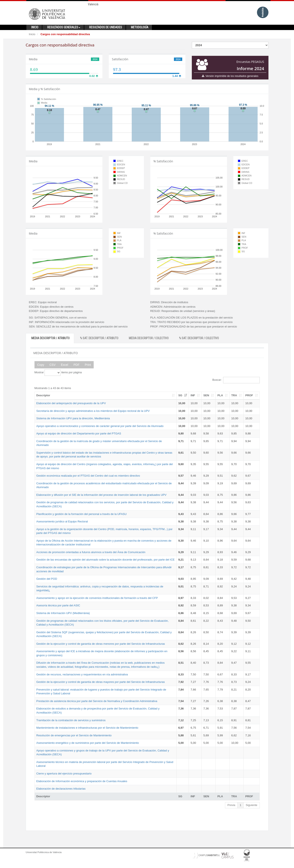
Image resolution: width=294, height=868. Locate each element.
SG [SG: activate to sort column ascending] (180, 395)
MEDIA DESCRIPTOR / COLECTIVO (149, 338)
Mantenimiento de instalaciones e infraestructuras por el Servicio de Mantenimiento (87, 728)
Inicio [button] (35, 27)
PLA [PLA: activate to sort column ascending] (220, 395)
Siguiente (251, 805)
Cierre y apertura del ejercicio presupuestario (64, 774)
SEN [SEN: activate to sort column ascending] (206, 395)
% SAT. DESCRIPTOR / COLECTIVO (199, 338)
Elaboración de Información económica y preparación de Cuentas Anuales (82, 781)
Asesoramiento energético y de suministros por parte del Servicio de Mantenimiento (88, 743)
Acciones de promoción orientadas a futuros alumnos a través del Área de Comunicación (91, 552)
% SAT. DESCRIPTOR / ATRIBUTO (99, 338)
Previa (231, 805)
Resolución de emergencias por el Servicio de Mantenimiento (74, 735)
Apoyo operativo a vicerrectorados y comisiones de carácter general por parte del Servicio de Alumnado (100, 426)
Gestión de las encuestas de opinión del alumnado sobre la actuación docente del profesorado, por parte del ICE (106, 560)
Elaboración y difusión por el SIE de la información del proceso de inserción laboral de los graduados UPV (101, 495)
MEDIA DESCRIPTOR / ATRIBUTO (50, 338)
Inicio (32, 34)
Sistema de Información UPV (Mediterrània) (63, 613)
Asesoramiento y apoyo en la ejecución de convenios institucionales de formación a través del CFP (97, 598)
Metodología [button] (140, 27)
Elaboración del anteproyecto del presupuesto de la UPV (71, 403)
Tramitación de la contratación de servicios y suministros (71, 720)
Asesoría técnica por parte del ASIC (58, 605)
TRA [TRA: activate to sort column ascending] (234, 395)
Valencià (93, 4)
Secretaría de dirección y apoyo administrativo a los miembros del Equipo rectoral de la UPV (93, 411)
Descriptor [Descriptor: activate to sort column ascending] (43, 395)
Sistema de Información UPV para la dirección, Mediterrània (73, 418)
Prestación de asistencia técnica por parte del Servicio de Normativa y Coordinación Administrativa (97, 701)
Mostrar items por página (58, 373)
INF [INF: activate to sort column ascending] (193, 395)
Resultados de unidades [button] (106, 27)
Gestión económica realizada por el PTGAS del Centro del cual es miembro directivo (88, 476)
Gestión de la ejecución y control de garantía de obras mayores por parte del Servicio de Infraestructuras (101, 682)
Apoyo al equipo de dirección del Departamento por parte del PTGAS (79, 433)
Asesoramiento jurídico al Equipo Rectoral (62, 521)
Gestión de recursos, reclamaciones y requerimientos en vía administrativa (82, 674)
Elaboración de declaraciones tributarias (61, 789)
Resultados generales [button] (64, 27)
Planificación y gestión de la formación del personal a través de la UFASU (82, 514)
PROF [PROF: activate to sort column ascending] (249, 395)
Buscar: (236, 380)
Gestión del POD (47, 579)
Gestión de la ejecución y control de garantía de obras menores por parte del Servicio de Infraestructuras (101, 644)
